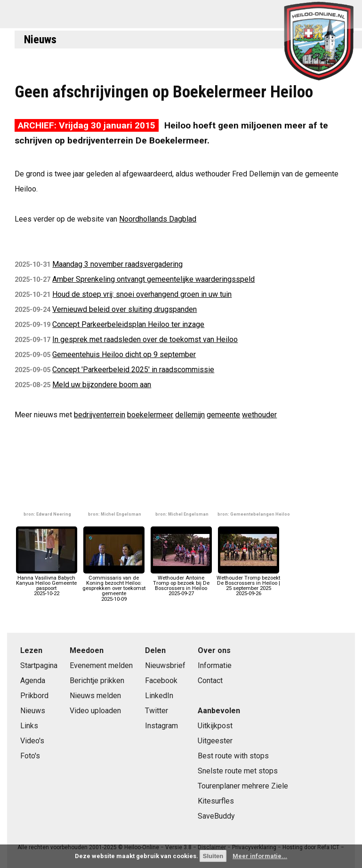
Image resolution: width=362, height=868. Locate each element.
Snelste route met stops (238, 771)
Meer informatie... (260, 856)
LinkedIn (159, 696)
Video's (32, 741)
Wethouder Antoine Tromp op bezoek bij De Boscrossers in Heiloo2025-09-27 (181, 583)
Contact (210, 681)
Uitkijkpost (215, 726)
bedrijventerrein (100, 415)
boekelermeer (150, 415)
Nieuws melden (95, 696)
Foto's (30, 756)
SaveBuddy (216, 816)
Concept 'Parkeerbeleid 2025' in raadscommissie (133, 370)
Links (29, 726)
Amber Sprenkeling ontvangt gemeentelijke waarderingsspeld (153, 279)
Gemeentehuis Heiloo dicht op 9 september (124, 354)
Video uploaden (95, 711)
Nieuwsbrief (165, 665)
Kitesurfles (216, 801)
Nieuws (40, 40)
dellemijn (190, 415)
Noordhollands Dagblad (158, 219)
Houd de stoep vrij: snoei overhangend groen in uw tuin (142, 294)
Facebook (161, 681)
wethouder (259, 415)
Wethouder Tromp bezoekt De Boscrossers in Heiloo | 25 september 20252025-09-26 (248, 583)
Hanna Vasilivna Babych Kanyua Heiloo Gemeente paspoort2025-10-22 (47, 583)
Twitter (157, 711)
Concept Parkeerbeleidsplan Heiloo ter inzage (128, 324)
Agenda (33, 681)
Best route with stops (233, 756)
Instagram (161, 726)
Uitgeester (215, 741)
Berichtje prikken (97, 681)
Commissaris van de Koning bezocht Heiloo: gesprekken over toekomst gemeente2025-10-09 (114, 586)
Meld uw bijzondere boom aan (102, 385)
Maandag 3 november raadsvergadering (117, 264)
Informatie (215, 665)
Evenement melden (101, 665)
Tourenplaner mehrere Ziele (243, 786)
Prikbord (34, 696)
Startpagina (39, 665)
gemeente (223, 415)
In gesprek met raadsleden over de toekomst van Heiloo (145, 339)
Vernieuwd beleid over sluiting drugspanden (125, 309)
